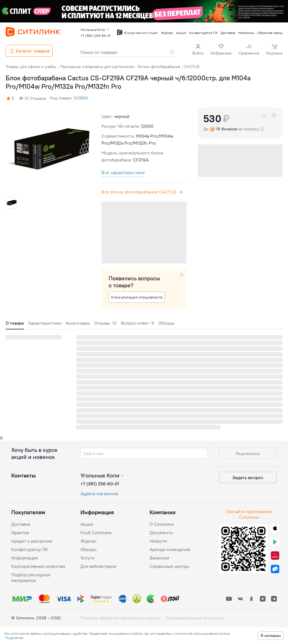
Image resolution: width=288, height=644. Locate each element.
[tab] (15, 325)
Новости (158, 541)
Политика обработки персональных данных (120, 618)
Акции (87, 524)
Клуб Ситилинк (96, 533)
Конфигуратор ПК (30, 549)
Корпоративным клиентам (38, 566)
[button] (198, 50)
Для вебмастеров (98, 566)
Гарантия (20, 533)
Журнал (88, 541)
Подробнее (14, 638)
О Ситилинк (162, 524)
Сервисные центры (169, 566)
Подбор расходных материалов (31, 577)
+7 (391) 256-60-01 (100, 484)
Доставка (21, 524)
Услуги (87, 558)
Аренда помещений (170, 549)
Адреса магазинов (99, 493)
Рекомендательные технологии (195, 618)
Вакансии (159, 558)
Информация (24, 558)
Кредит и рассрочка (32, 541)
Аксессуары (78, 323)
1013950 (81, 98)
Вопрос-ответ (138, 323)
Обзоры (166, 323)
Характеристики (45, 323)
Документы (161, 533)
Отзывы (105, 323)
